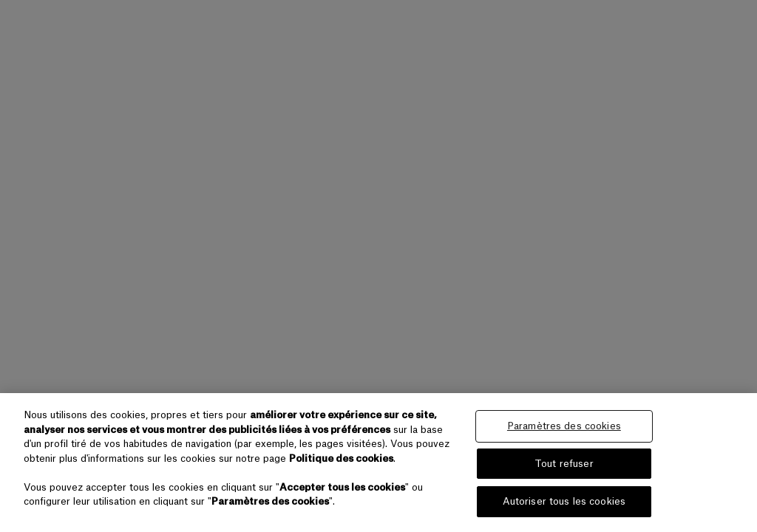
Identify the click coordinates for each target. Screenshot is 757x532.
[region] (378, 463)
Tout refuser (564, 464)
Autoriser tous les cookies (564, 501)
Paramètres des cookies (564, 426)
